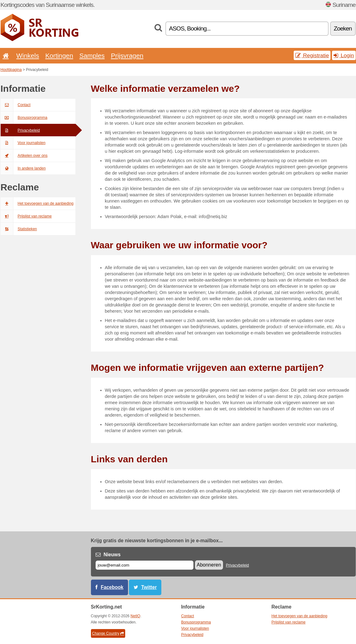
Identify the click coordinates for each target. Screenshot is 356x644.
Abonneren (209, 565)
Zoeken (343, 28)
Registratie (312, 55)
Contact (16, 105)
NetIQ (135, 616)
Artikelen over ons (24, 156)
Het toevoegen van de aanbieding (37, 203)
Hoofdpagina (11, 70)
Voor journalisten (23, 143)
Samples (92, 56)
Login (344, 55)
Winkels (28, 56)
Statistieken (19, 229)
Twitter (149, 587)
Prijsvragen (127, 56)
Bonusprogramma (24, 118)
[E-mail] (145, 565)
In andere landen (23, 168)
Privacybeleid (20, 130)
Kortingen (59, 56)
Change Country (108, 633)
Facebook (112, 587)
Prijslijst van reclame (26, 216)
